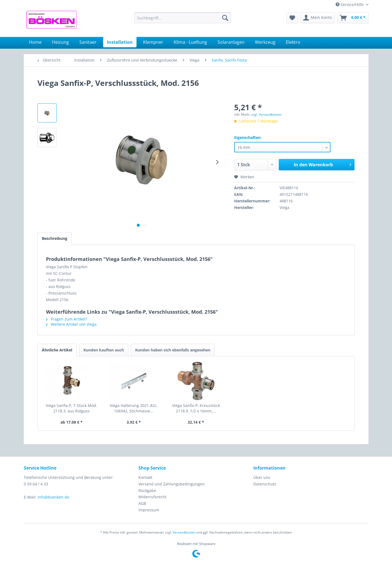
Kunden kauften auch (104, 350)
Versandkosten (184, 532)
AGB (142, 503)
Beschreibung (55, 238)
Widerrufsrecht (152, 497)
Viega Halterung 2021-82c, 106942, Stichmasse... (134, 408)
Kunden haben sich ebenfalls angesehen (173, 350)
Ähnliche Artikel (57, 350)
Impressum (149, 510)
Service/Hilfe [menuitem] (350, 5)
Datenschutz (265, 484)
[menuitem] (183, 18)
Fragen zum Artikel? (66, 319)
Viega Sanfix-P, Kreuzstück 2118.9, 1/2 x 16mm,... (196, 408)
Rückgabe (147, 490)
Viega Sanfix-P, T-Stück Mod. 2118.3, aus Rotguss (71, 408)
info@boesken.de (53, 497)
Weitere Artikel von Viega (71, 324)
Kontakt (145, 477)
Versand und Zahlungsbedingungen (172, 484)
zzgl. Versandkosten (266, 114)
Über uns (262, 477)
